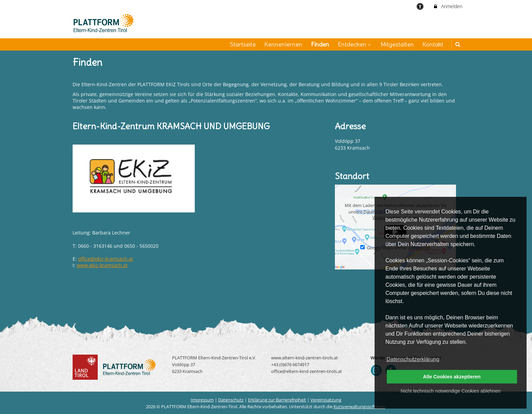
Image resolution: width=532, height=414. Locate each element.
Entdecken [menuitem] (355, 44)
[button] (458, 44)
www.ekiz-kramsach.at (102, 265)
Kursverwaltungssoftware (359, 407)
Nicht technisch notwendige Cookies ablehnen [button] (451, 391)
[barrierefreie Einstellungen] (421, 6)
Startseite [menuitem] (243, 44)
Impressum (202, 400)
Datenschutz (231, 400)
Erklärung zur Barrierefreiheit (277, 400)
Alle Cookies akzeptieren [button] (452, 377)
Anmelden (448, 6)
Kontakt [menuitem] (433, 44)
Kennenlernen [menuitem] (283, 44)
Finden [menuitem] (320, 44)
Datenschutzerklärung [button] (413, 359)
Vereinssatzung (326, 400)
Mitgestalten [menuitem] (397, 44)
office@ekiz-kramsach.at (106, 259)
